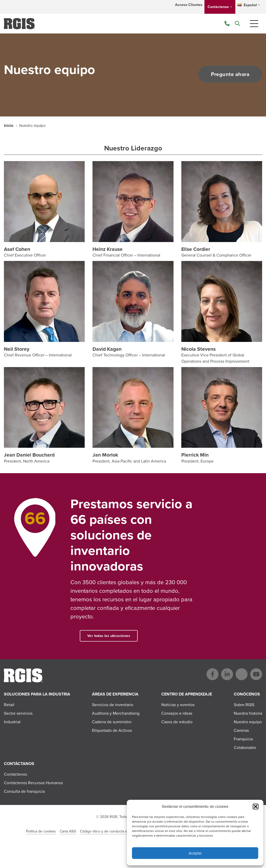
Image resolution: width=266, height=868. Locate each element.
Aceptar (195, 853)
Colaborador (245, 748)
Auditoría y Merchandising (116, 713)
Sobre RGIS (244, 705)
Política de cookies (41, 831)
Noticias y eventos (178, 705)
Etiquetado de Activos (112, 730)
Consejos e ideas (177, 713)
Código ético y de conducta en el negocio (114, 831)
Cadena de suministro (112, 722)
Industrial (12, 722)
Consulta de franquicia (24, 791)
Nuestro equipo (248, 722)
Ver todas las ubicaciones (121, 636)
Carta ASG (68, 831)
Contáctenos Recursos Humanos (33, 783)
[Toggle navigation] (254, 24)
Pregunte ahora (230, 74)
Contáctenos (218, 7)
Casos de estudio (177, 722)
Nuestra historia (248, 713)
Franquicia (243, 739)
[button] (256, 807)
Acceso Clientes (189, 5)
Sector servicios (18, 713)
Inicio (9, 126)
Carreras (241, 730)
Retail (9, 705)
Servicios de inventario (113, 705)
